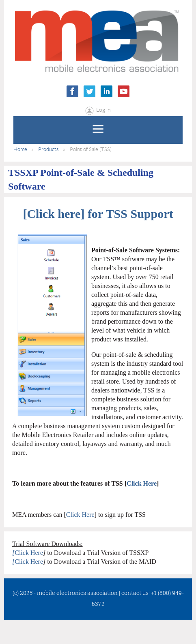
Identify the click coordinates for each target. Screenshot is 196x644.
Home (20, 149)
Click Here (142, 483)
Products (48, 149)
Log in (103, 110)
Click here (54, 214)
